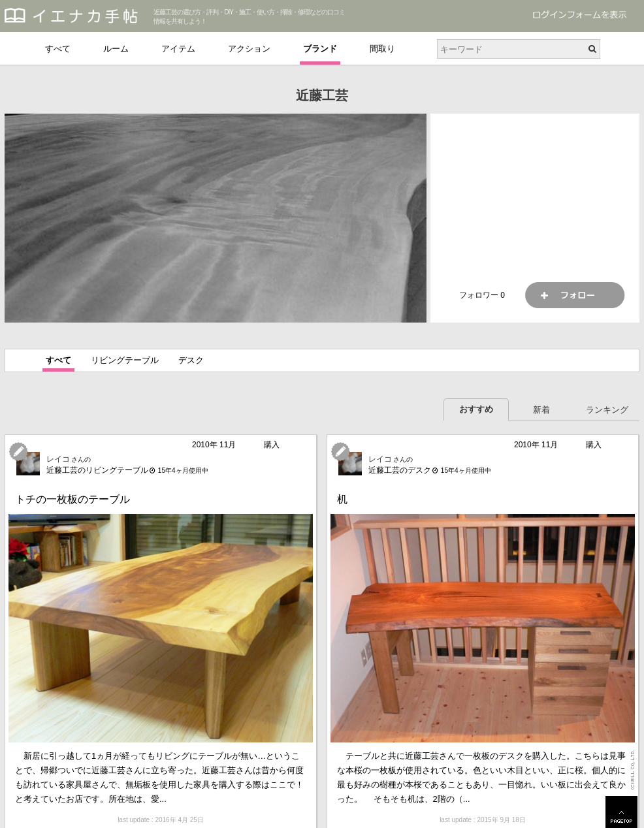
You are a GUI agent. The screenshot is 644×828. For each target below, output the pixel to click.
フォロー (575, 295)
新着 (541, 410)
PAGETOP (621, 812)
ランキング (607, 410)
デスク (191, 360)
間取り (382, 49)
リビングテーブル (125, 360)
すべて (58, 49)
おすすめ (476, 409)
